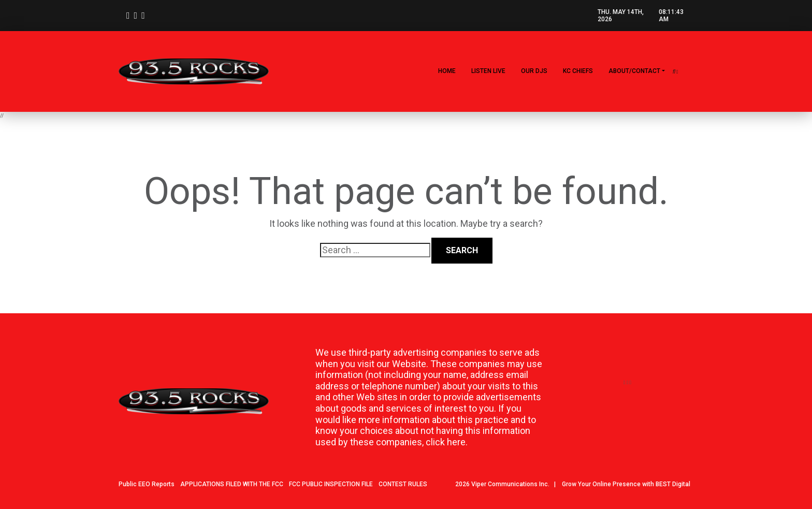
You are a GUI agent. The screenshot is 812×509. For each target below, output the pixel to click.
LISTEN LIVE (488, 71)
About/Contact (634, 71)
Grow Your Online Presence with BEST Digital (626, 484)
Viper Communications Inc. (510, 484)
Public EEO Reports (147, 484)
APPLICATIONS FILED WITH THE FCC (232, 484)
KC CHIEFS (578, 71)
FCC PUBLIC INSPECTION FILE (331, 484)
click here (446, 442)
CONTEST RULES (403, 484)
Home (447, 71)
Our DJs (534, 71)
